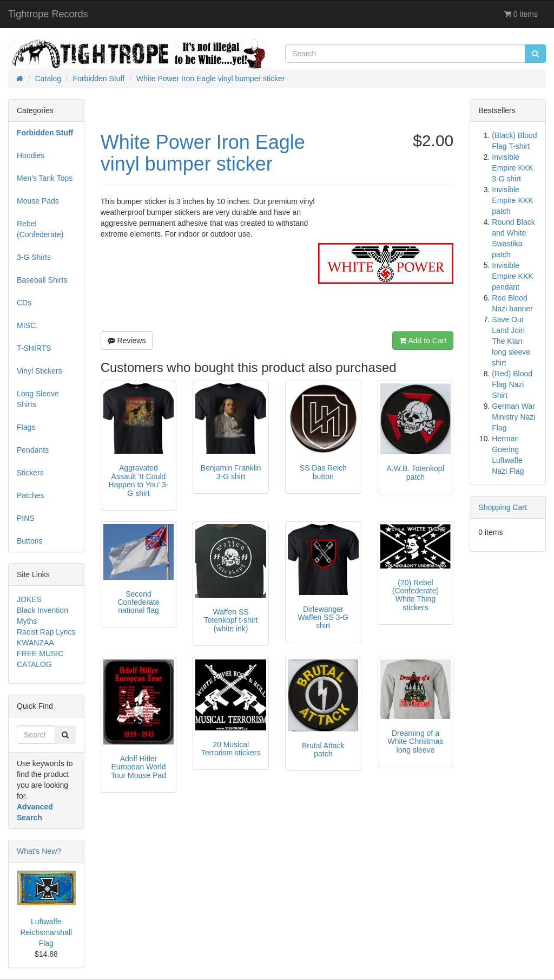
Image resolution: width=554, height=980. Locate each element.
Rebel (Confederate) (40, 229)
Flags (26, 427)
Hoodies (31, 155)
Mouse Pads (38, 201)
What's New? (39, 851)
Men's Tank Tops (45, 178)
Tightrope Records (48, 14)
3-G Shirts (34, 257)
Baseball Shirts (42, 280)
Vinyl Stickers (39, 371)
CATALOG (34, 664)
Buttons (29, 541)
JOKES (29, 599)
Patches (31, 495)
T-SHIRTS (34, 348)
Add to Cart (423, 341)
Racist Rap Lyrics (46, 632)
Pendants (33, 450)
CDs (24, 303)
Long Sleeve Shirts (38, 399)
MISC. (27, 325)
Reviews (127, 341)
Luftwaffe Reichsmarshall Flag (46, 932)
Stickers (30, 473)
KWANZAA (35, 643)
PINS (26, 518)
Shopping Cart (503, 507)
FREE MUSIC (40, 654)
